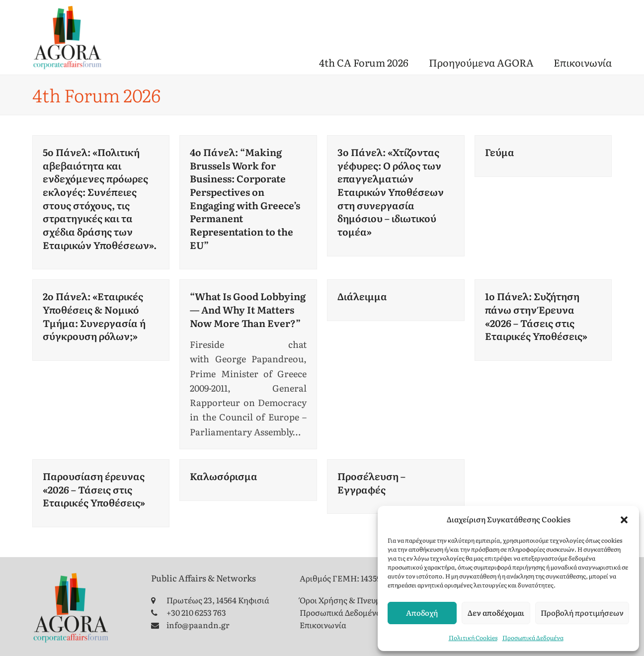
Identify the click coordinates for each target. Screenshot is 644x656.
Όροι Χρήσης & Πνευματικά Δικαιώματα (374, 600)
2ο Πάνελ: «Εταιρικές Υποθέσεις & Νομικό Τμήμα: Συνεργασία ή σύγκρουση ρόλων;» (94, 316)
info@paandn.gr (198, 625)
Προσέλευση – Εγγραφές (371, 483)
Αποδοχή (422, 613)
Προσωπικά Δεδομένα (533, 638)
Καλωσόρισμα (224, 476)
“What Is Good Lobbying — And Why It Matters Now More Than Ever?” (248, 309)
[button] (624, 520)
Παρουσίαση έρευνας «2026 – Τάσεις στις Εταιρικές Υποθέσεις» (94, 489)
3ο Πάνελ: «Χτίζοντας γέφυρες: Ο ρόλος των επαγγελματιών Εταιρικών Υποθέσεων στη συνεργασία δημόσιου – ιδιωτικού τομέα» (391, 192)
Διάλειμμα (362, 296)
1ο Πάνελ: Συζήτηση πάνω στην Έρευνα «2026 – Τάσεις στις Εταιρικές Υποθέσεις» (536, 316)
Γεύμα (500, 152)
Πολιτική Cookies (473, 638)
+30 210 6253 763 (196, 612)
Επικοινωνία (323, 625)
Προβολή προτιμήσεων (582, 613)
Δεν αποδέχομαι (496, 613)
